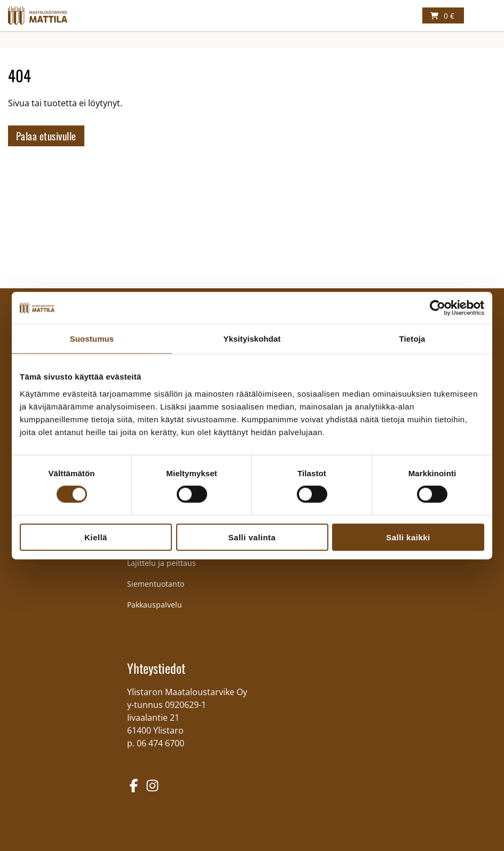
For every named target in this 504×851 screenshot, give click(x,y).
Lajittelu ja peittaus (162, 563)
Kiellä (96, 537)
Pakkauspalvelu (155, 605)
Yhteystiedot (156, 668)
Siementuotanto (156, 584)
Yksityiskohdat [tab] (252, 339)
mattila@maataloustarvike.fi (183, 756)
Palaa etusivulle (46, 136)
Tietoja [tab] (412, 339)
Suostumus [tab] (92, 339)
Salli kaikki (408, 537)
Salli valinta (252, 537)
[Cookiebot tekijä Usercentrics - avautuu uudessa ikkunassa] (438, 308)
